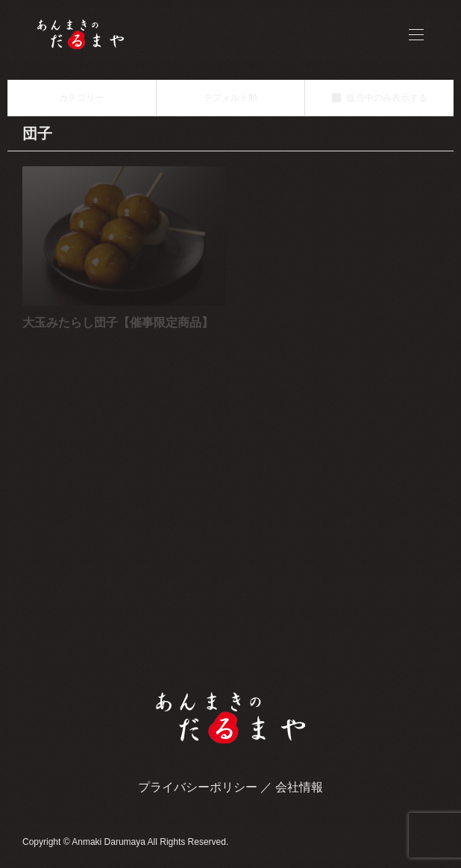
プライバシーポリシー (198, 787)
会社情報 (299, 787)
